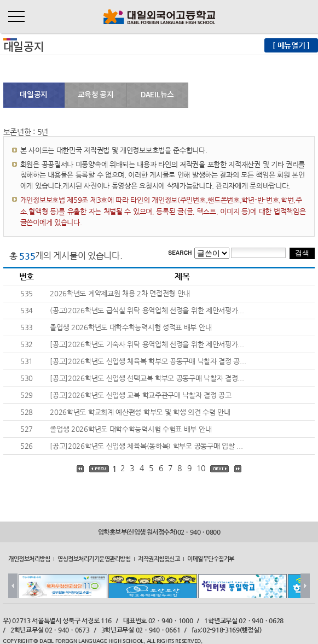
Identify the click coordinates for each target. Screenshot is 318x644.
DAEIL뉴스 (157, 95)
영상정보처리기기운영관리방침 (94, 559)
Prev (13, 586)
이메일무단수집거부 (211, 559)
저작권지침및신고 (159, 559)
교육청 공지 (96, 95)
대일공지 (34, 95)
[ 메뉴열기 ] (291, 45)
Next (305, 586)
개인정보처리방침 (29, 559)
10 (201, 468)
